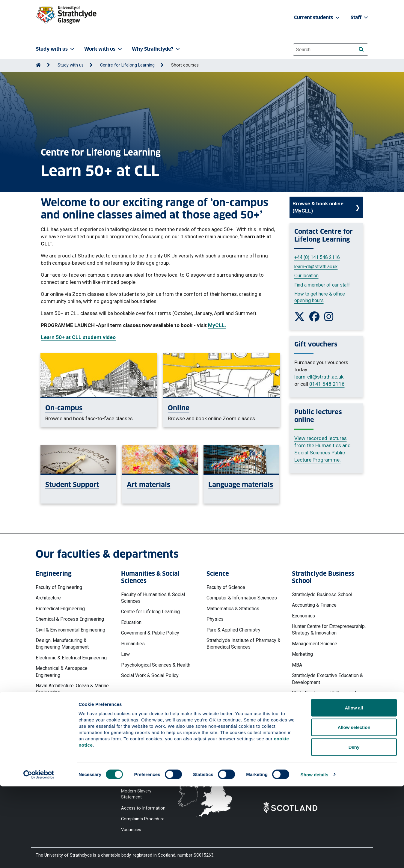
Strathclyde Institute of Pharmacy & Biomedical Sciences (244, 644)
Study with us (71, 65)
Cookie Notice (135, 758)
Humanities (133, 644)
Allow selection (354, 809)
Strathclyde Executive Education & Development (327, 679)
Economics (303, 616)
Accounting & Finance (314, 605)
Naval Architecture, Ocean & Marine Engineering (72, 689)
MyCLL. (217, 325)
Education (131, 622)
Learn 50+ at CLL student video (78, 337)
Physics (215, 619)
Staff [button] (360, 18)
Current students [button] (317, 18)
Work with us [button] (104, 49)
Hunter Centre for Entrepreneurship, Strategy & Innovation (329, 630)
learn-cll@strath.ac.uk (316, 267)
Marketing (302, 654)
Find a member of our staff (322, 285)
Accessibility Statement (144, 770)
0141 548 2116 (327, 384)
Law (125, 654)
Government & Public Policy (150, 633)
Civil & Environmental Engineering (70, 630)
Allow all (354, 789)
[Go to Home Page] (38, 65)
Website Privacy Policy (143, 748)
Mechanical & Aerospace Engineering (62, 672)
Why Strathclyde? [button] (156, 49)
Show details (315, 856)
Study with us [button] (56, 49)
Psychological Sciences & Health (156, 665)
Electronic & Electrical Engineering (71, 658)
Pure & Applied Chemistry (233, 630)
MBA (297, 665)
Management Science (315, 644)
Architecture (48, 598)
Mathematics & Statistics (233, 609)
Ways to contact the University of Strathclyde (296, 751)
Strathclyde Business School (322, 595)
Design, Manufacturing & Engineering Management (62, 644)
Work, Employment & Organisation (327, 693)
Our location (306, 276)
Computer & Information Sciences (242, 598)
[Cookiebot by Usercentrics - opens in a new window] (39, 856)
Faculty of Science (226, 587)
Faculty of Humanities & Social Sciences (153, 598)
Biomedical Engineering (60, 609)
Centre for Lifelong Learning (127, 65)
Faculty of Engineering (59, 587)
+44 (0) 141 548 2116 (317, 257)
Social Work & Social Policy (150, 675)
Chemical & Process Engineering (70, 619)
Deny (354, 829)
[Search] (361, 49)
